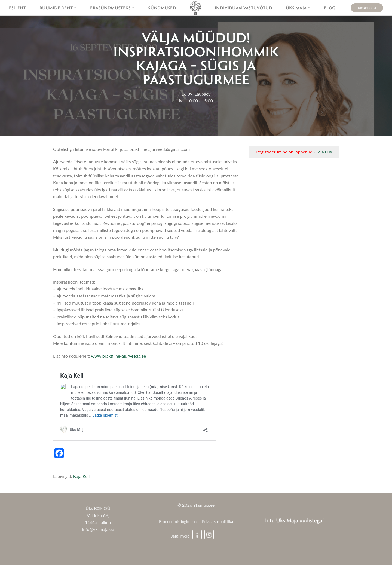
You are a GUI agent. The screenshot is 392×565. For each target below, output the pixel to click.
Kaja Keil (81, 476)
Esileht (17, 8)
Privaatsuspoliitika (218, 522)
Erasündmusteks (112, 8)
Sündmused (162, 8)
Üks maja (298, 8)
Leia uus (324, 152)
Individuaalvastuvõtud (244, 8)
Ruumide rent (58, 8)
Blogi (330, 8)
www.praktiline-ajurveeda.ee (119, 356)
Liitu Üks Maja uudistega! (294, 520)
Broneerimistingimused (179, 522)
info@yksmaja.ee (98, 529)
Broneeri (367, 8)
